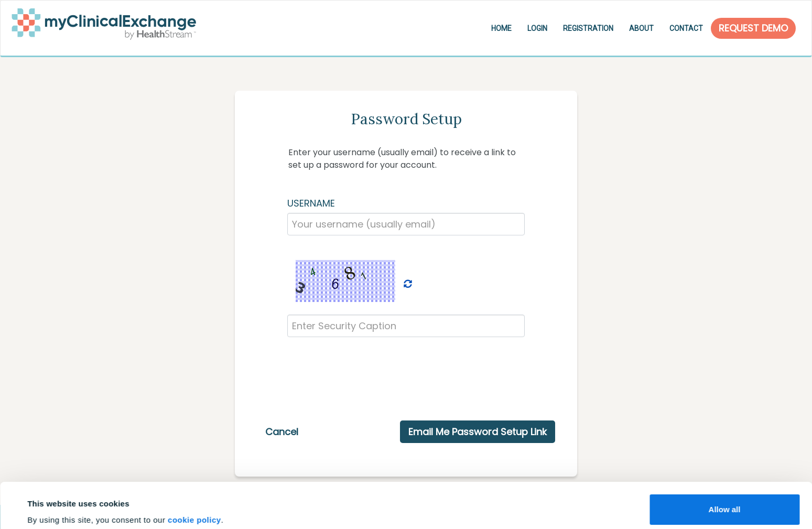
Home (501, 28)
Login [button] (537, 28)
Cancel (282, 432)
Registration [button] (588, 28)
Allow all (725, 467)
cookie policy (194, 477)
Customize (725, 501)
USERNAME (311, 203)
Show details (52, 506)
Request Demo (753, 28)
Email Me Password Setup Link (478, 432)
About (641, 28)
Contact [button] (686, 28)
